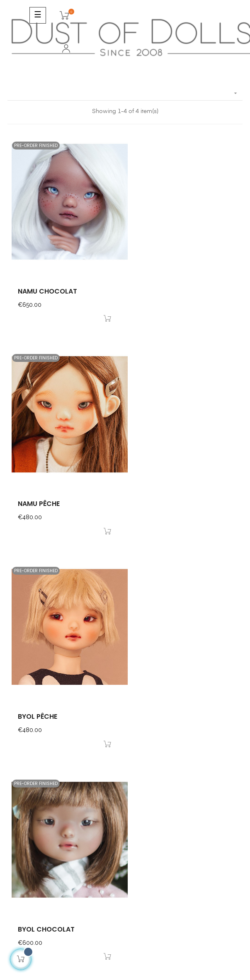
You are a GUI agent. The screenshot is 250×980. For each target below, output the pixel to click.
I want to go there (32, 716)
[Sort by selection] (125, 93)
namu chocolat (47, 288)
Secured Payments (33, 776)
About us (20, 806)
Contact (19, 761)
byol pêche (38, 499)
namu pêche (160, 288)
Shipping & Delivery (34, 791)
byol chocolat (168, 499)
